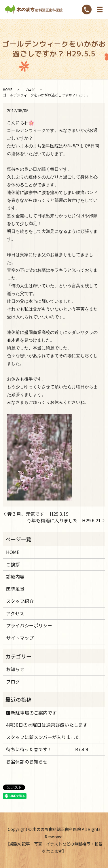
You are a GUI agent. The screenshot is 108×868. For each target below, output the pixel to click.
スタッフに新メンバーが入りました (43, 737)
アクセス (15, 613)
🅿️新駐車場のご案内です (31, 713)
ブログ (30, 89)
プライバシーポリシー (29, 625)
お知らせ (15, 669)
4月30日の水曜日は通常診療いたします (47, 725)
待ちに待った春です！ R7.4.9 (47, 749)
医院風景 (15, 589)
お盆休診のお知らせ (27, 762)
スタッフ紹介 (20, 601)
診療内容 (15, 576)
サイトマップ (20, 638)
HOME (8, 89)
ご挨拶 (13, 564)
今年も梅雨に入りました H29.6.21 (64, 520)
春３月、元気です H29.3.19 (38, 514)
